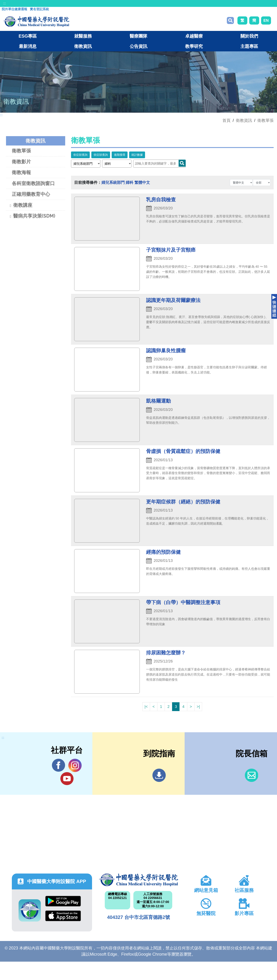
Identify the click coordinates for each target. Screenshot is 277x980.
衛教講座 (21, 206)
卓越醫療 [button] (194, 36)
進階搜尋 (120, 155)
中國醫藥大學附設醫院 (138, 880)
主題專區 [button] (249, 46)
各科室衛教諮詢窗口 (33, 183)
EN (266, 20)
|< (146, 707)
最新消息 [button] (28, 46)
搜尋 (230, 20)
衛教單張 (266, 120)
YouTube (67, 779)
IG (75, 765)
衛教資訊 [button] (83, 46)
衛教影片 (21, 162)
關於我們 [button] (249, 36)
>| (198, 707)
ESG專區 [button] (28, 36)
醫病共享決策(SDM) (32, 216)
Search (182, 163)
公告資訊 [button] (138, 46)
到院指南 (159, 775)
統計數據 (137, 155)
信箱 (251, 775)
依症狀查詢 (80, 155)
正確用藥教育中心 (31, 194)
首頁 (226, 120)
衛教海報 (21, 172)
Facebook (59, 765)
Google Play (63, 901)
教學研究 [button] (194, 46)
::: (5, 3)
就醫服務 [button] (83, 36)
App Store (63, 916)
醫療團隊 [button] (138, 36)
